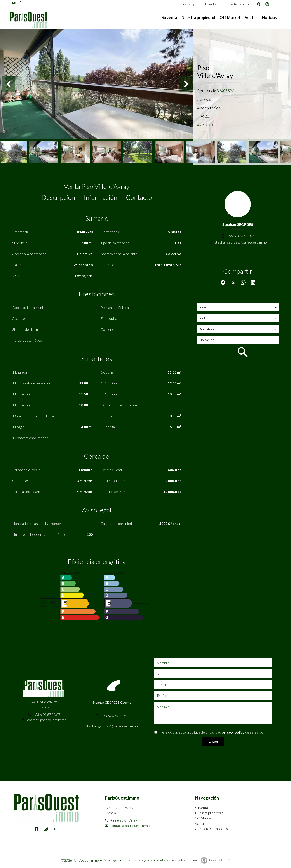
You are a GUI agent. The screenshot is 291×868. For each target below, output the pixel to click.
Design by (219, 860)
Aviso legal (111, 860)
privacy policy (233, 732)
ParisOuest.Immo (122, 798)
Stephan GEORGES (238, 224)
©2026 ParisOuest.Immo (80, 860)
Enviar (213, 741)
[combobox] (238, 307)
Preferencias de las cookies (177, 860)
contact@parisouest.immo (47, 720)
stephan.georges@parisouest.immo (241, 242)
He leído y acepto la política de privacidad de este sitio (211, 732)
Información (100, 197)
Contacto (139, 197)
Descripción (58, 197)
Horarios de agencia (138, 860)
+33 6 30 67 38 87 (241, 236)
